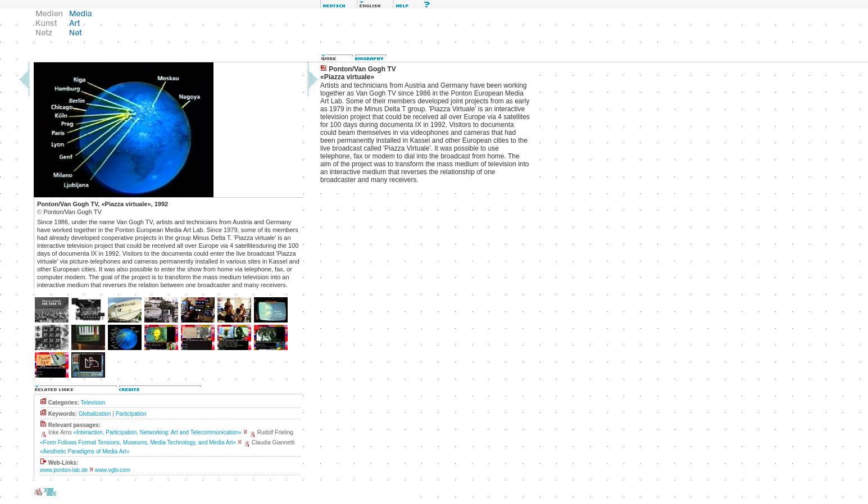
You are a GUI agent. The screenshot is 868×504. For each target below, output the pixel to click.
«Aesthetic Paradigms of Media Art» (85, 451)
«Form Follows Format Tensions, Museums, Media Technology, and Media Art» (138, 442)
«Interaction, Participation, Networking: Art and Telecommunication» (157, 432)
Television (93, 403)
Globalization (95, 414)
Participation (131, 414)
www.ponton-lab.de (64, 470)
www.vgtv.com (113, 470)
